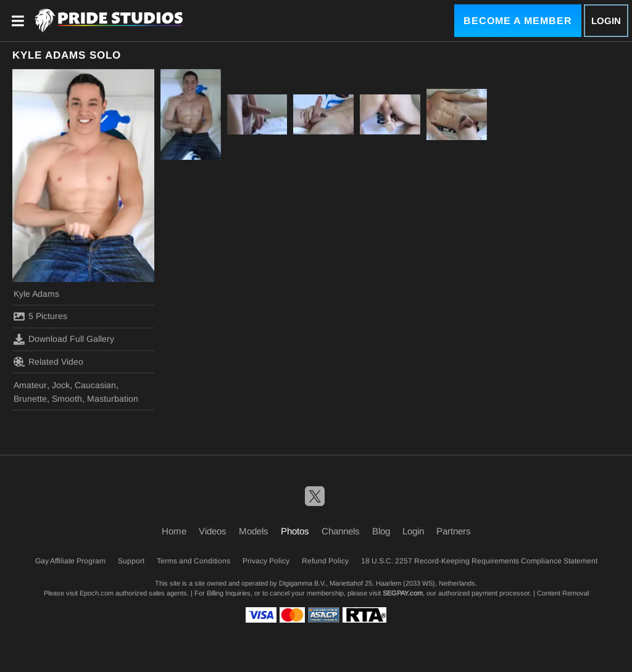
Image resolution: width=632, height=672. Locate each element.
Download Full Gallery (64, 339)
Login (606, 21)
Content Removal (563, 593)
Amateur (30, 385)
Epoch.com (97, 593)
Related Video (48, 362)
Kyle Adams (36, 294)
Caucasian (95, 385)
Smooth (67, 399)
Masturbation (113, 399)
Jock (61, 385)
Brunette (30, 399)
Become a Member (518, 21)
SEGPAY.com (403, 593)
